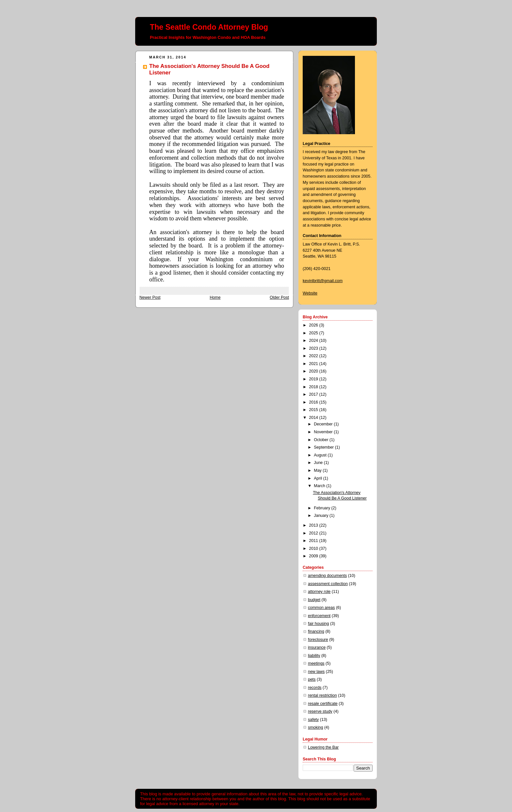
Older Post (279, 297)
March (320, 486)
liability (314, 656)
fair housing (318, 624)
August (321, 455)
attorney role (319, 592)
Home (215, 297)
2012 (314, 533)
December (324, 424)
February (322, 508)
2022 (314, 356)
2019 (314, 379)
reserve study (320, 711)
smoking (315, 727)
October (322, 440)
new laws (316, 672)
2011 (314, 541)
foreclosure (318, 640)
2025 (314, 333)
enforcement (319, 616)
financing (316, 631)
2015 (314, 410)
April (318, 478)
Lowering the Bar (323, 747)
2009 (314, 556)
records (315, 688)
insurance (317, 647)
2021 (314, 364)
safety (313, 720)
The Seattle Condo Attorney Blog (209, 27)
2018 (314, 387)
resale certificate (323, 704)
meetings (316, 663)
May (318, 470)
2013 (314, 525)
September (324, 447)
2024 (314, 341)
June (319, 463)
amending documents (327, 576)
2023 (314, 348)
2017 (314, 394)
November (324, 432)
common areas (321, 608)
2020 (314, 371)
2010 (314, 549)
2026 (314, 325)
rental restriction (322, 695)
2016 (314, 402)
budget (314, 600)
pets (312, 679)
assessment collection (328, 584)
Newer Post (150, 297)
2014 (314, 418)
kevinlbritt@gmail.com (323, 281)
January (322, 516)
